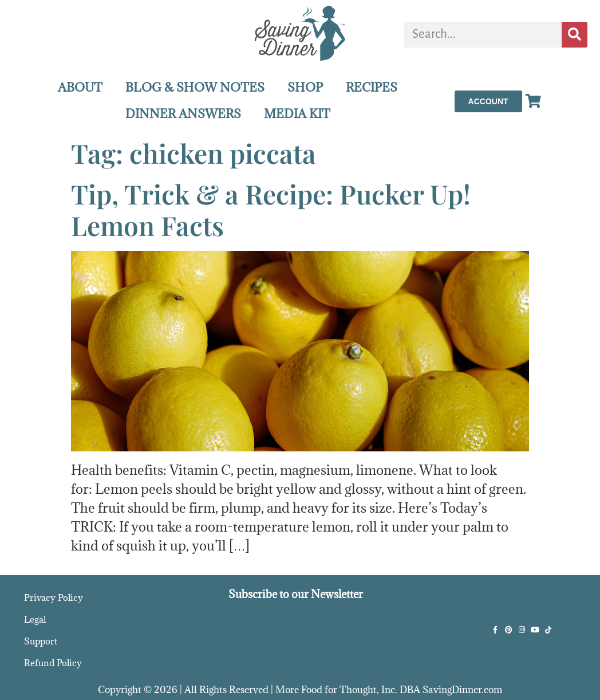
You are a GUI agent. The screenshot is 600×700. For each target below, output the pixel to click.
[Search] (575, 35)
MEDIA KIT (297, 114)
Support (41, 641)
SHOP (305, 87)
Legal (35, 619)
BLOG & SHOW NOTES (195, 87)
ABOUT (80, 87)
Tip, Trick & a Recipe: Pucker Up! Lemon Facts (271, 209)
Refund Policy (53, 663)
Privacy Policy (54, 597)
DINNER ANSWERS (183, 114)
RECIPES (372, 87)
